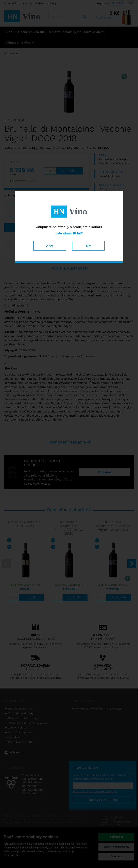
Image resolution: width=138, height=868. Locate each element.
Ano (50, 246)
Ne (88, 246)
